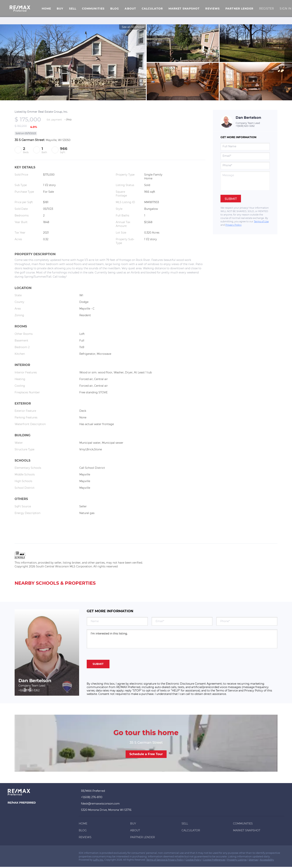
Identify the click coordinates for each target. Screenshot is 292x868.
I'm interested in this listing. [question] (182, 639)
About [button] (130, 9)
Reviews (213, 9)
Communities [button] (93, 9)
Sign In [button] (286, 9)
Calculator (152, 9)
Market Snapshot (184, 9)
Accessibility (267, 860)
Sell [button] (73, 9)
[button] (20, 9)
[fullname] (245, 147)
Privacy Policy (233, 225)
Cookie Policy (193, 860)
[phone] (245, 166)
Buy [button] (60, 9)
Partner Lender (239, 9)
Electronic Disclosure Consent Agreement (194, 684)
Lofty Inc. (98, 860)
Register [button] (267, 9)
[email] (245, 156)
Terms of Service (227, 691)
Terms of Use (261, 221)
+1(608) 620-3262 (245, 126)
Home (46, 9)
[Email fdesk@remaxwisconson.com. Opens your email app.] (107, 804)
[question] (245, 181)
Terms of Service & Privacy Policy (165, 860)
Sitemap (253, 860)
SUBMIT (98, 664)
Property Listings (237, 860)
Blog (115, 9)
